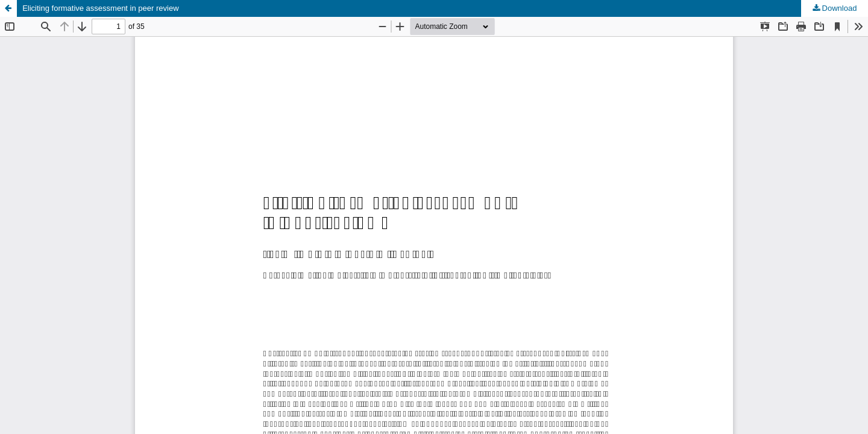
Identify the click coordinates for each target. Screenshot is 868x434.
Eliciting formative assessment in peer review (100, 8)
